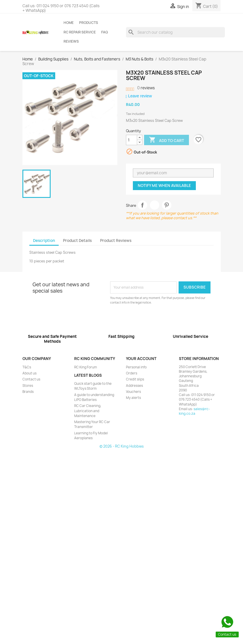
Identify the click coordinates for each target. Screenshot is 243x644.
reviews (146, 88)
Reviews (71, 41)
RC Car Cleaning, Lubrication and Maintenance (88, 411)
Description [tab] (44, 240)
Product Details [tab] (77, 240)
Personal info (136, 367)
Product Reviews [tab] (116, 240)
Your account (141, 359)
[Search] (176, 32)
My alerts (133, 398)
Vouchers (133, 392)
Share (142, 205)
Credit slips (135, 379)
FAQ (105, 32)
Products (89, 23)
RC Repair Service (80, 32)
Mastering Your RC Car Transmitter (92, 424)
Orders (132, 373)
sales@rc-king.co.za (194, 411)
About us (29, 373)
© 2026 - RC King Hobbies (122, 446)
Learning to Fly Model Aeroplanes (91, 436)
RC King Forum (86, 367)
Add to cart (167, 140)
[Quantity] (132, 140)
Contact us (31, 379)
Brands (28, 392)
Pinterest (167, 205)
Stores (28, 386)
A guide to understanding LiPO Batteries (94, 397)
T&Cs (27, 367)
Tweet (155, 205)
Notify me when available (164, 185)
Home (69, 23)
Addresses (134, 386)
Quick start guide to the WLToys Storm (93, 386)
